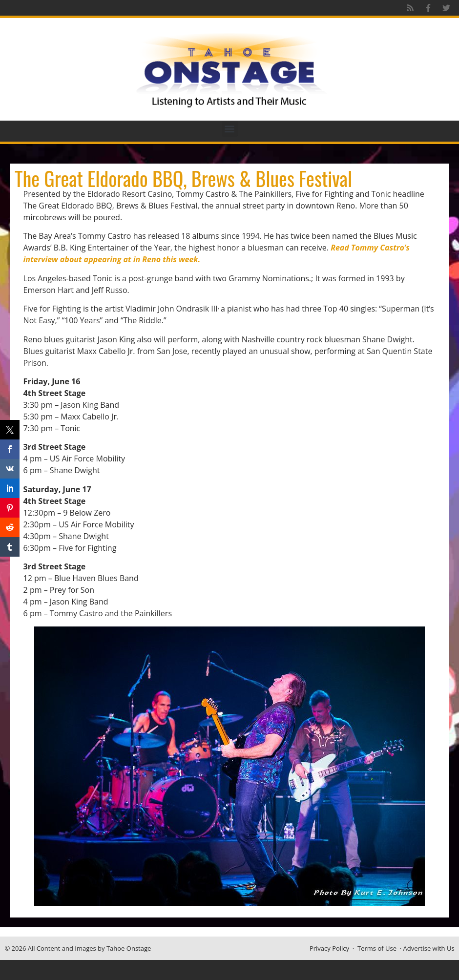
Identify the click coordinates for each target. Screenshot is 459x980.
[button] (230, 129)
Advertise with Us (429, 948)
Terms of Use (377, 948)
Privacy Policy (329, 948)
